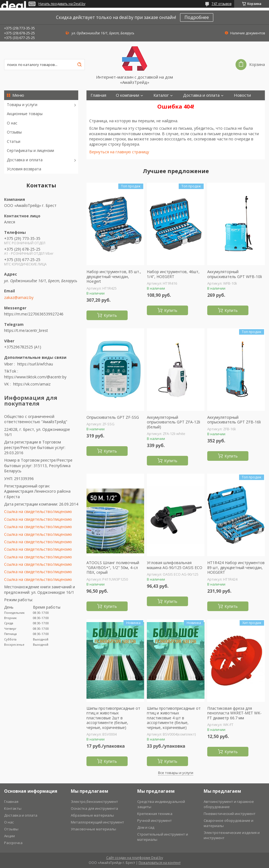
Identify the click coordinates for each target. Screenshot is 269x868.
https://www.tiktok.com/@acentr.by (35, 377)
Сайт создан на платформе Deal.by (135, 858)
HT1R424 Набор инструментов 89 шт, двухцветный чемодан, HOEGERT (236, 568)
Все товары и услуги (176, 773)
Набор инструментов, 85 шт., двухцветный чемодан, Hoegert (114, 277)
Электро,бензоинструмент (94, 802)
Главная (98, 95)
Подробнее (197, 17)
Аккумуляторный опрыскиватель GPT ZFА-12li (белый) (173, 422)
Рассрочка (13, 843)
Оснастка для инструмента (94, 808)
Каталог (161, 95)
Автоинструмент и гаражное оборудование (229, 804)
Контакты (100, 105)
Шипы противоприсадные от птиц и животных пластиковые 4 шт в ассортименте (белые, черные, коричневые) (174, 718)
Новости (242, 95)
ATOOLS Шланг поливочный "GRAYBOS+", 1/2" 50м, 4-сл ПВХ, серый (113, 568)
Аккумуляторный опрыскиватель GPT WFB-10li (235, 274)
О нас (12, 123)
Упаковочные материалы (93, 829)
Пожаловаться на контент (160, 863)
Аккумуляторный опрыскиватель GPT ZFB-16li (234, 420)
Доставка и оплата (25, 160)
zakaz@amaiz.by (19, 298)
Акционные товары (25, 114)
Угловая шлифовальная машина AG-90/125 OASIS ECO (175, 565)
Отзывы (14, 132)
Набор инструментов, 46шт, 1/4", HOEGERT (173, 274)
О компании (128, 95)
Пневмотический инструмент (230, 814)
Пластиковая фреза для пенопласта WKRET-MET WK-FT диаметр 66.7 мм (234, 713)
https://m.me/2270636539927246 (34, 314)
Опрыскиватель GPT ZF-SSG (113, 417)
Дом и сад (146, 827)
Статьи (14, 141)
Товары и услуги (22, 105)
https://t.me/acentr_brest (26, 330)
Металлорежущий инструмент (97, 822)
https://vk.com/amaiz (32, 384)
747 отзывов (222, 4)
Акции (9, 836)
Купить (110, 315)
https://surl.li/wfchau (35, 364)
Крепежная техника (155, 814)
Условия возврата (24, 169)
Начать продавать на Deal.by (62, 4)
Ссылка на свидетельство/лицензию (38, 511)
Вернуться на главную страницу (119, 152)
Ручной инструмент (155, 820)
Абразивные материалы (92, 815)
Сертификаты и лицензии (30, 150)
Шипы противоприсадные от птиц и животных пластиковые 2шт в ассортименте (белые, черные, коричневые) (113, 718)
